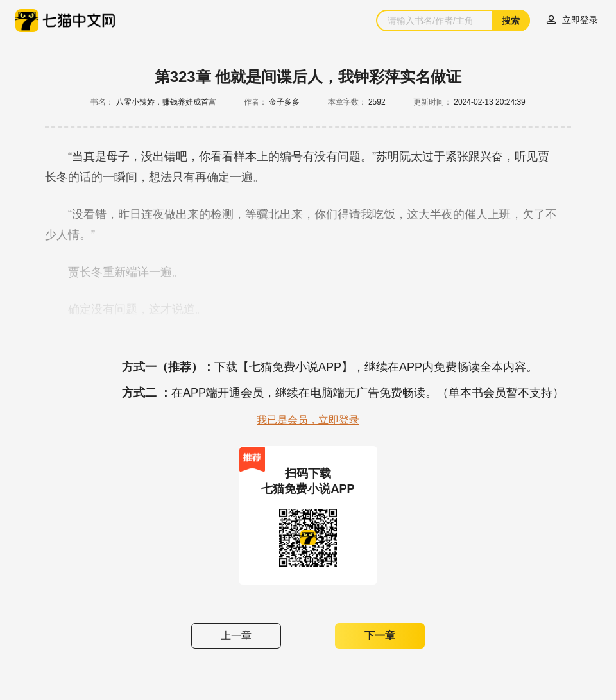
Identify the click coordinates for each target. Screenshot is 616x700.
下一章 (380, 636)
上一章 (236, 636)
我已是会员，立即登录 (308, 420)
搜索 (511, 21)
